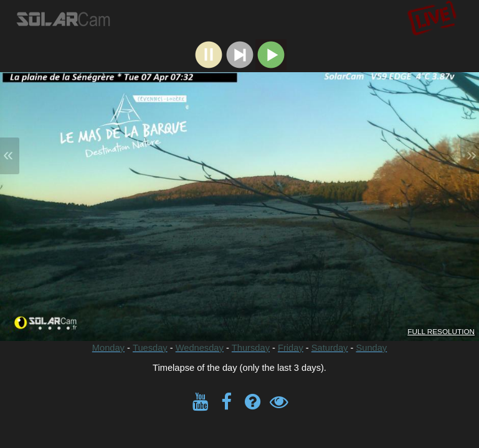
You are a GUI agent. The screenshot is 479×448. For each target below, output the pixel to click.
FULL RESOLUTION (441, 331)
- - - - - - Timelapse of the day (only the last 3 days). (239, 241)
